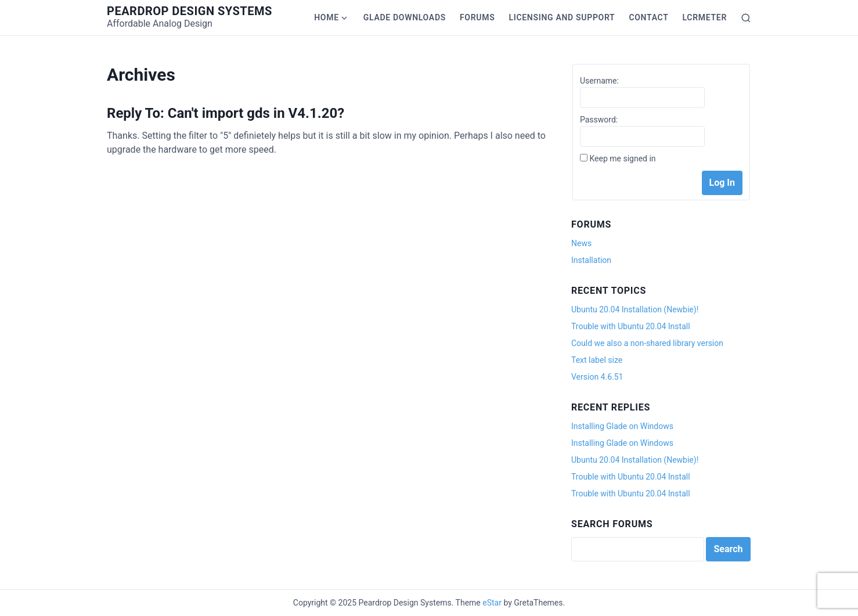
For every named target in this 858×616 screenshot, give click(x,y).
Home (327, 17)
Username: (599, 81)
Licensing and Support (562, 17)
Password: (599, 120)
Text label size (597, 360)
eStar (492, 603)
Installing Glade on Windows (622, 426)
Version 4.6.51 (597, 377)
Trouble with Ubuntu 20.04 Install (631, 326)
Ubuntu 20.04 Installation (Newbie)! (635, 309)
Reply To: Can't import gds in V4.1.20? (226, 113)
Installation (591, 260)
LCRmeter (705, 17)
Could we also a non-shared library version (647, 343)
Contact (648, 17)
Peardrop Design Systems (190, 11)
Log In (722, 183)
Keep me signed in (622, 158)
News (581, 243)
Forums (477, 17)
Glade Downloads (405, 17)
